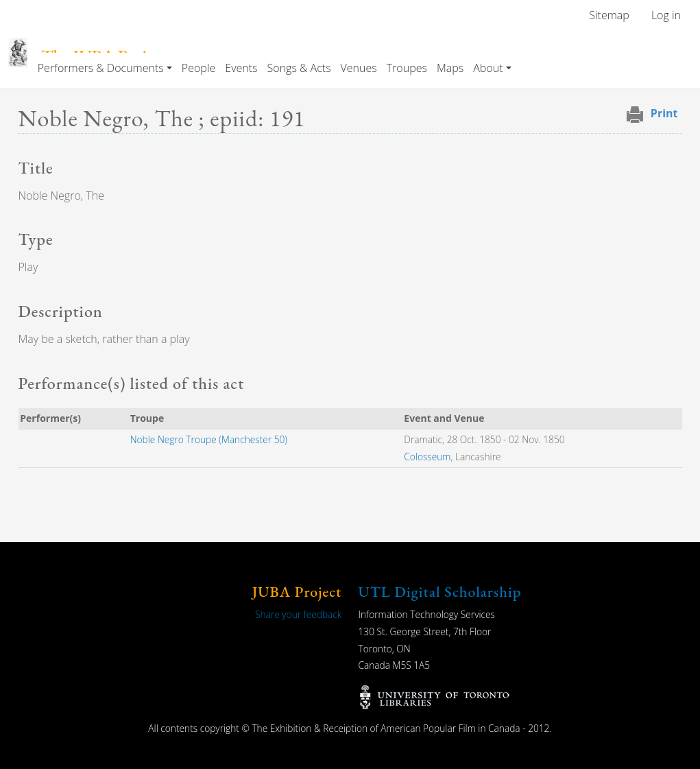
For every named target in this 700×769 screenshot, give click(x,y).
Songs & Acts (299, 68)
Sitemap (609, 15)
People (198, 68)
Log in (666, 15)
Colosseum (427, 457)
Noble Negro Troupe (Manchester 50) (209, 439)
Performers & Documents (101, 68)
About (488, 68)
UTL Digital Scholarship (440, 592)
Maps (450, 68)
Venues (359, 68)
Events (241, 68)
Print (664, 113)
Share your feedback (298, 614)
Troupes (407, 68)
